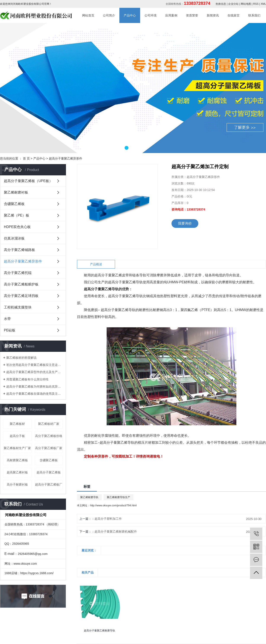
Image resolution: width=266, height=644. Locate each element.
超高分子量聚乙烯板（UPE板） (28, 181)
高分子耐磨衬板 (17, 484)
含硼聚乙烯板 (14, 204)
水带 (7, 319)
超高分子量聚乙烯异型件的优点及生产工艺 (34, 372)
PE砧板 (10, 330)
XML (263, 4)
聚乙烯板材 (17, 424)
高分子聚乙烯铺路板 (19, 250)
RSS (256, 4)
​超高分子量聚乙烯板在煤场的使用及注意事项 (34, 394)
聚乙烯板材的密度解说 (21, 358)
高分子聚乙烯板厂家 (49, 448)
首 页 (26, 158)
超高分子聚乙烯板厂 (49, 484)
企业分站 (233, 4)
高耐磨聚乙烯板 (17, 460)
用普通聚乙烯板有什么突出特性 (27, 379)
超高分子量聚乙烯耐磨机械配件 (116, 532)
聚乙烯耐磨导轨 (89, 497)
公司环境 (151, 15)
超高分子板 (17, 436)
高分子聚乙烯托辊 (18, 273)
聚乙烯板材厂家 (49, 424)
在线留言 (234, 15)
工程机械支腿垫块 (18, 307)
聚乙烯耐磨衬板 (16, 192)
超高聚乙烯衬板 (17, 472)
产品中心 (130, 15)
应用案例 (171, 15)
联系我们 (254, 15)
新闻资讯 (213, 15)
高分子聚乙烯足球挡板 (21, 296)
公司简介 (109, 15)
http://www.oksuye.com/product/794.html (113, 505)
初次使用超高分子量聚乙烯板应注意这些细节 (34, 365)
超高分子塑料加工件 (108, 519)
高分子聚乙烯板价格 (49, 436)
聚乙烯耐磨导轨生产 (119, 497)
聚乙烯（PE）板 (17, 215)
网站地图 (246, 4)
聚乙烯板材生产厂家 (17, 448)
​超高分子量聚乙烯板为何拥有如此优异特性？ (34, 386)
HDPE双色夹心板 (17, 227)
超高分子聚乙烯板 (49, 472)
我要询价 (185, 223)
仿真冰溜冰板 (14, 238)
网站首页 (88, 15)
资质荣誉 (192, 15)
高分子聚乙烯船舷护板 (21, 284)
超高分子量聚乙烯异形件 (66, 158)
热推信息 (221, 4)
